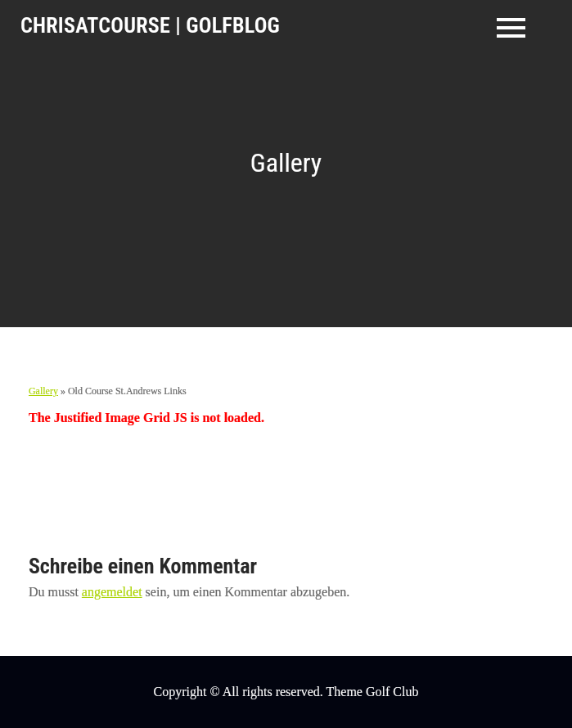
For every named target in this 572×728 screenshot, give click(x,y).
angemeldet (112, 592)
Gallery (43, 391)
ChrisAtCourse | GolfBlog (150, 25)
